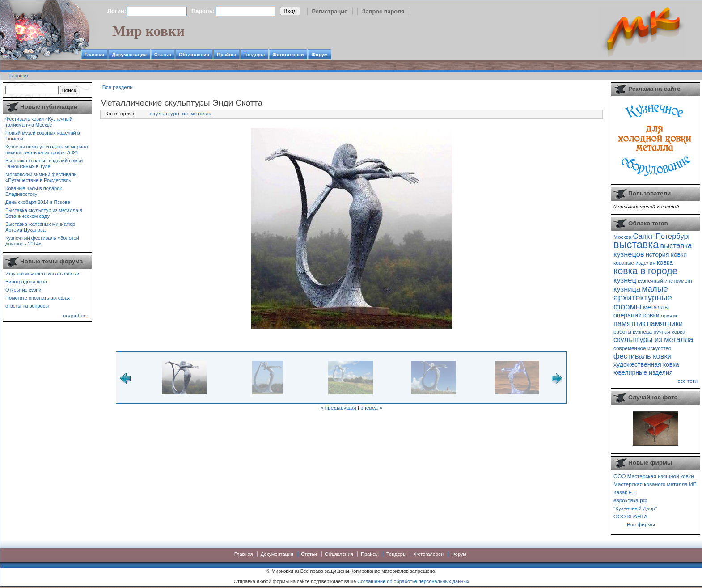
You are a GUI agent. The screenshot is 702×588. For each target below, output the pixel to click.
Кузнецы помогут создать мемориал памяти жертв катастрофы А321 (47, 150)
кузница (627, 289)
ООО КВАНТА (630, 516)
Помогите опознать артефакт (39, 298)
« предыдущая (338, 408)
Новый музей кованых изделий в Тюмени (43, 136)
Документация (129, 55)
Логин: (117, 11)
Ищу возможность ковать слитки (42, 274)
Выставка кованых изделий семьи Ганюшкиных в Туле (44, 163)
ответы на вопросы (27, 306)
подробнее (76, 315)
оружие (670, 315)
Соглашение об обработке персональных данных (413, 581)
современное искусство (642, 348)
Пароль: (203, 11)
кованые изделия (634, 263)
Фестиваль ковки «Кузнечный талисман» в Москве (39, 122)
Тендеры (254, 55)
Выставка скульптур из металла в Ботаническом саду (44, 213)
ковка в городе (645, 271)
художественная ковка (646, 364)
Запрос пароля (383, 11)
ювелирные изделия (643, 372)
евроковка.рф (630, 500)
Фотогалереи (288, 55)
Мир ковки (148, 31)
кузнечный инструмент (665, 281)
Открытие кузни (23, 290)
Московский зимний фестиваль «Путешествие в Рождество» (41, 177)
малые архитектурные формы (643, 298)
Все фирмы (641, 524)
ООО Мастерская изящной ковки (654, 476)
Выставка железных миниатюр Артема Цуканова (40, 227)
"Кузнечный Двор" (635, 508)
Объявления (194, 55)
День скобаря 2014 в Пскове (38, 202)
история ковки (666, 254)
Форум (319, 55)
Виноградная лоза (26, 282)
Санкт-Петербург (662, 236)
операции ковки (636, 315)
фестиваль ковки (643, 356)
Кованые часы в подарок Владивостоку (34, 191)
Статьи (163, 55)
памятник (629, 323)
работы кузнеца (633, 332)
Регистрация (330, 11)
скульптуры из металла (181, 114)
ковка (665, 262)
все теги (688, 381)
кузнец (625, 280)
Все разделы (118, 87)
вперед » (371, 408)
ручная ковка (669, 332)
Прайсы (226, 55)
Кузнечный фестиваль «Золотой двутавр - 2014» (42, 241)
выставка (636, 245)
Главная (94, 55)
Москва (622, 237)
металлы (656, 307)
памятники (665, 323)
